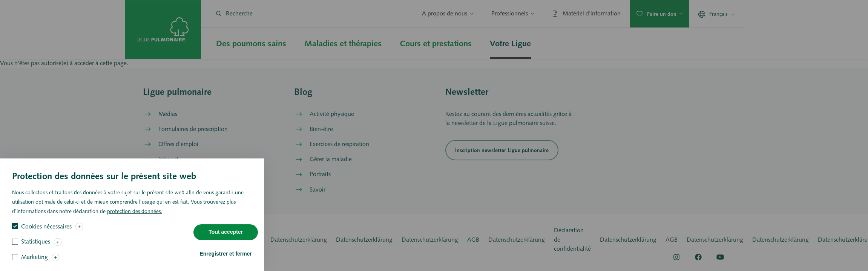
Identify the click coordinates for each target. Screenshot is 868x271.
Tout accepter (226, 236)
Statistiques (36, 246)
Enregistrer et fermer (226, 258)
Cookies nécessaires (46, 231)
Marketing (35, 261)
